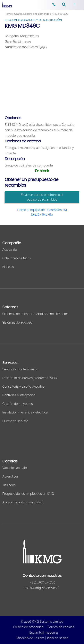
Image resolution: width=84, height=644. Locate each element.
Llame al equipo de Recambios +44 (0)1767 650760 (42, 212)
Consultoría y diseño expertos (23, 387)
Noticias (8, 267)
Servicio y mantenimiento (20, 369)
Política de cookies (61, 627)
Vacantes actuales (15, 468)
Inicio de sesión (57, 638)
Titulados (9, 485)
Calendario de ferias (17, 258)
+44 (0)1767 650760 (42, 582)
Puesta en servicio (15, 421)
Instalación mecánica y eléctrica (25, 412)
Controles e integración (19, 395)
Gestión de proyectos (18, 404)
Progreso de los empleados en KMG (28, 494)
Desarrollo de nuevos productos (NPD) (30, 378)
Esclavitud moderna (43, 633)
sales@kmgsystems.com (42, 588)
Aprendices (10, 476)
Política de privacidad (28, 627)
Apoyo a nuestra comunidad (22, 502)
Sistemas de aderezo (17, 322)
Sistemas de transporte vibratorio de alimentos (35, 314)
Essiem (39, 638)
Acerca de (10, 250)
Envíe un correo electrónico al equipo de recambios (42, 197)
